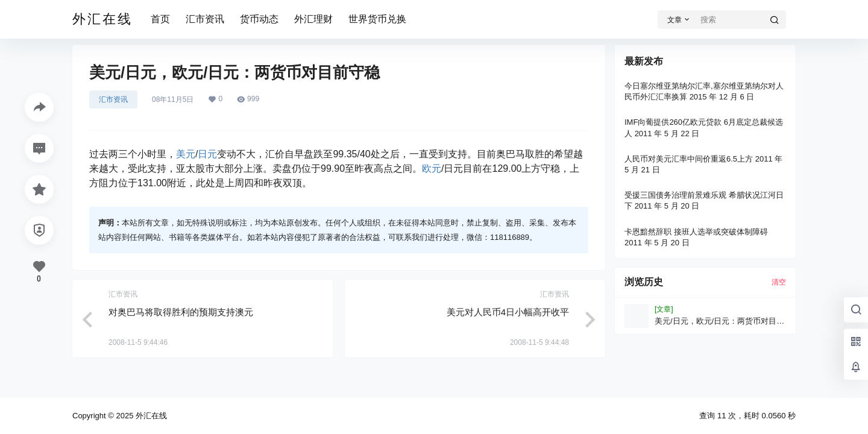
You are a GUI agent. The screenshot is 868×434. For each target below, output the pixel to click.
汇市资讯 (205, 19)
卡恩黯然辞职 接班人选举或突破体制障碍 (696, 232)
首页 (160, 19)
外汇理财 (313, 19)
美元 (186, 154)
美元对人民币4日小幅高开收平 (508, 312)
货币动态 (259, 19)
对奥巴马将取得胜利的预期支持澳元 (181, 312)
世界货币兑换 (377, 19)
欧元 (432, 168)
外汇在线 (150, 416)
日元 (207, 154)
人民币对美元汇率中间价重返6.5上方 (689, 159)
